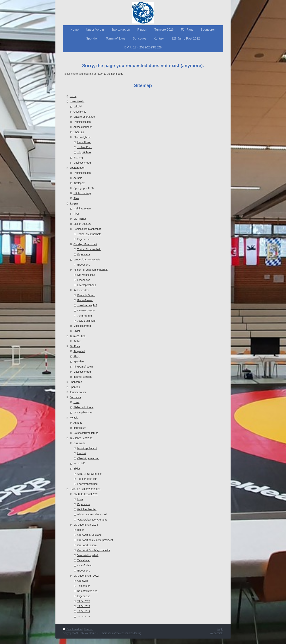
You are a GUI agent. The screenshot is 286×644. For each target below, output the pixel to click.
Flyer (76, 198)
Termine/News (78, 392)
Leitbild (78, 107)
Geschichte (80, 112)
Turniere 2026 (78, 336)
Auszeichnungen (83, 127)
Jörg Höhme (84, 152)
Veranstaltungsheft (88, 555)
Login (220, 629)
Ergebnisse (84, 239)
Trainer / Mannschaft (89, 234)
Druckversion (73, 629)
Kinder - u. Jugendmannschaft (91, 270)
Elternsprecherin (87, 285)
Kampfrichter (85, 566)
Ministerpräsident (87, 448)
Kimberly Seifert (86, 295)
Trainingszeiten (82, 122)
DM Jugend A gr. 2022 (86, 576)
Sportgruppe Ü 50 (84, 188)
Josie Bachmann (87, 321)
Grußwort (83, 581)
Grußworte (80, 443)
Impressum (80, 428)
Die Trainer (80, 219)
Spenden (79, 362)
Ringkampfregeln (83, 367)
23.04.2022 (84, 611)
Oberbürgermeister (88, 458)
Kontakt (74, 418)
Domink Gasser (86, 311)
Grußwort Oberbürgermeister (94, 550)
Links (77, 402)
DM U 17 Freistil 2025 (86, 494)
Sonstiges (75, 397)
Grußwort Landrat (87, 545)
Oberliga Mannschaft (85, 244)
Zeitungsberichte (83, 413)
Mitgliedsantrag (82, 163)
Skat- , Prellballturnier (90, 474)
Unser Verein (77, 101)
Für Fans (75, 346)
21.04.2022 (84, 601)
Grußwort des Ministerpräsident (95, 540)
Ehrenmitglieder (82, 137)
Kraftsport (79, 183)
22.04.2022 (84, 606)
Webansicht (217, 633)
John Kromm (85, 316)
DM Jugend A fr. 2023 (86, 525)
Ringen (74, 203)
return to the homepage (110, 74)
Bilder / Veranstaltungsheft (92, 515)
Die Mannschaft (86, 275)
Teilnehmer (84, 560)
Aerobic (78, 178)
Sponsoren (76, 382)
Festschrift (79, 464)
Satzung (78, 158)
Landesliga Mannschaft (87, 260)
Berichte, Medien (87, 509)
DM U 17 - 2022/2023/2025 (85, 489)
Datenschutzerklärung (86, 433)
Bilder (77, 331)
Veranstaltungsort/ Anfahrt (92, 520)
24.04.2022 (84, 616)
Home (73, 96)
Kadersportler (81, 290)
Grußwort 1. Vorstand (89, 535)
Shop (77, 356)
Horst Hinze (84, 142)
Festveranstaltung (87, 484)
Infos (80, 499)
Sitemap (88, 629)
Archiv (77, 341)
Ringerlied (79, 351)
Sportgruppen (77, 168)
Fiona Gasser (85, 300)
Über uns (79, 132)
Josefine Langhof (87, 305)
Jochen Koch (85, 147)
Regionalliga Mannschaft (87, 229)
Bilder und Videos (83, 407)
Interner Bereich (83, 377)
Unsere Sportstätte (84, 117)
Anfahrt (78, 423)
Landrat (82, 453)
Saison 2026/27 (82, 224)
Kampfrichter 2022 (88, 591)
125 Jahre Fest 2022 (81, 438)
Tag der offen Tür (87, 479)
